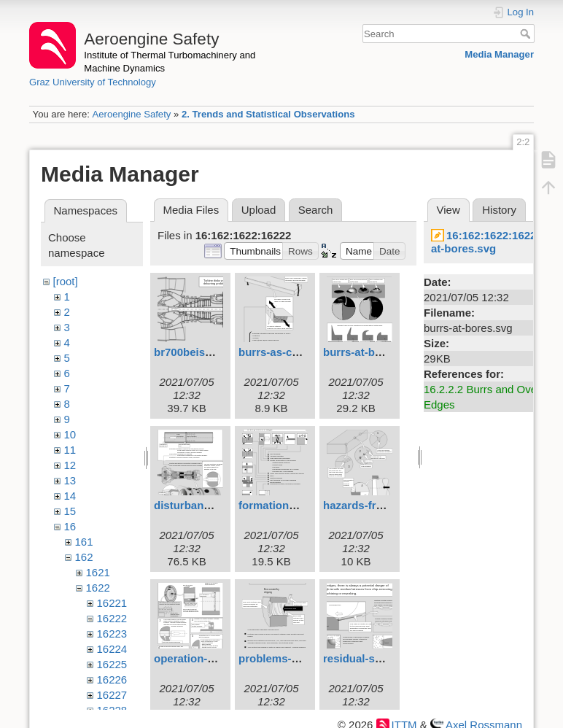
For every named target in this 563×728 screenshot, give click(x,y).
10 (70, 434)
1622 (98, 588)
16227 (112, 695)
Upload (259, 210)
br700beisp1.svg (197, 352)
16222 (112, 618)
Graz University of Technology (93, 82)
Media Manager (499, 54)
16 (70, 526)
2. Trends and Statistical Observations (268, 114)
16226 (112, 679)
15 (70, 511)
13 (70, 480)
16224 (112, 649)
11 (70, 450)
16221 (112, 603)
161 (84, 542)
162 (84, 557)
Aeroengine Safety (131, 114)
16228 (112, 710)
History (499, 210)
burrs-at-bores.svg (372, 352)
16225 (112, 664)
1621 (98, 572)
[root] (66, 281)
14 (70, 496)
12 (70, 465)
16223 (112, 634)
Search (527, 34)
